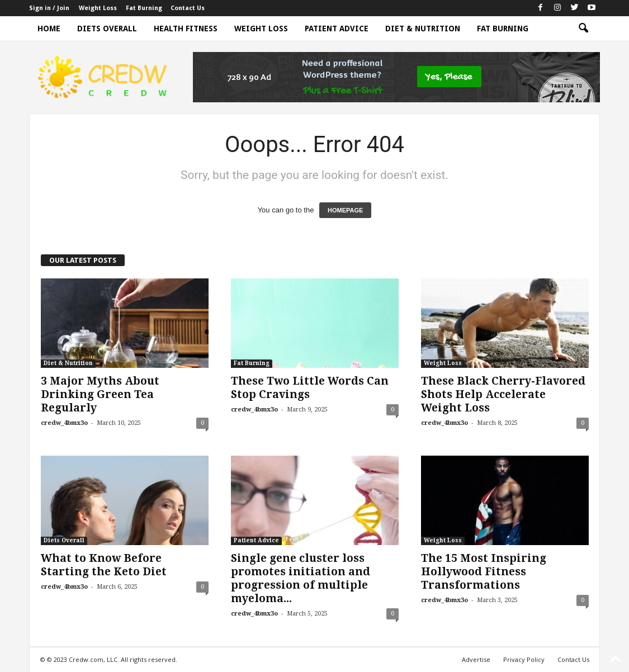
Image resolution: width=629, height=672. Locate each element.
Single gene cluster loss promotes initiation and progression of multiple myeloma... (301, 578)
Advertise (476, 659)
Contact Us (188, 8)
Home (49, 29)
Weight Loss (98, 8)
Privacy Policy (524, 659)
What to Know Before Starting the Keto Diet (104, 565)
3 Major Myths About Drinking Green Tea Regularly (100, 394)
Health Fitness (186, 29)
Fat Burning (144, 8)
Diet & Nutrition (423, 29)
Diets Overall (107, 29)
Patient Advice (337, 29)
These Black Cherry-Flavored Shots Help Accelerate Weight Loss (503, 394)
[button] (583, 29)
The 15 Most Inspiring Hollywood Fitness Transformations (484, 572)
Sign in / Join (49, 8)
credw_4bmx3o (64, 423)
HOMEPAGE (345, 210)
